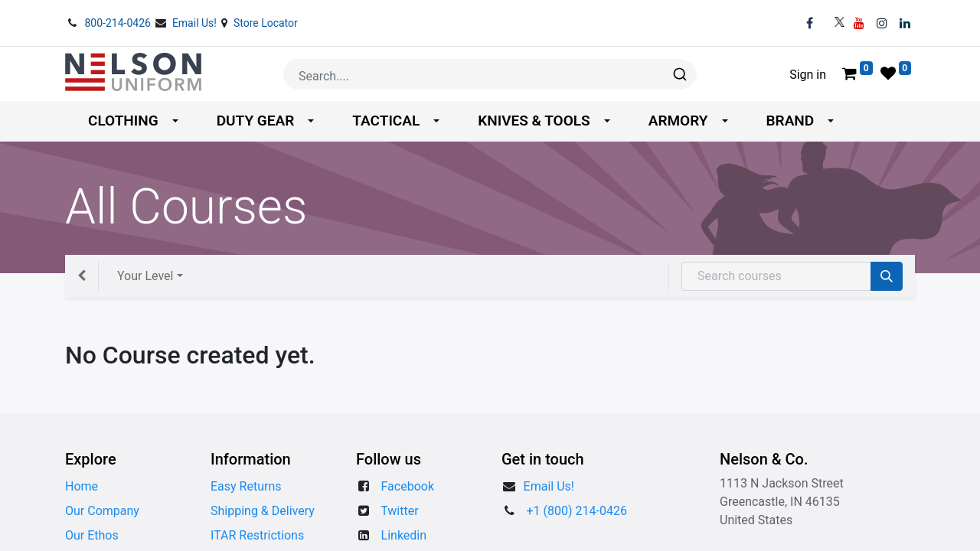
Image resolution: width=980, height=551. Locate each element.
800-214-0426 (119, 23)
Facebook (408, 486)
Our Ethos (92, 535)
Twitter (399, 511)
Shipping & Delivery (263, 511)
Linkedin (404, 535)
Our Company (102, 511)
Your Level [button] (145, 276)
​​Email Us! (549, 486)
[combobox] (490, 74)
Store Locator (266, 23)
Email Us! (196, 23)
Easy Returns (246, 486)
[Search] (887, 276)
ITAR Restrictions (257, 535)
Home (82, 486)
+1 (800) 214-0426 (577, 511)
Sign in (808, 75)
